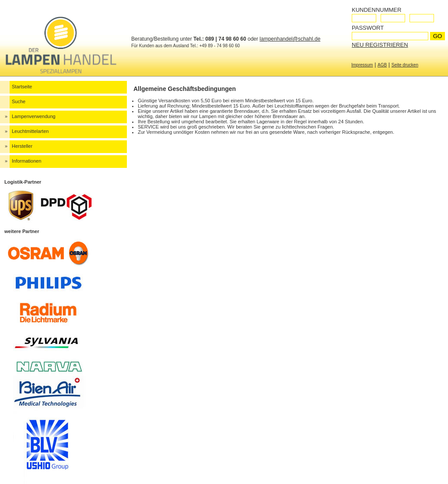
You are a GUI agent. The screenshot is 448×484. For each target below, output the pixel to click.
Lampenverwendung (34, 116)
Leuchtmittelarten (30, 131)
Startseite (22, 87)
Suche (19, 101)
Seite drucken (405, 65)
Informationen (26, 161)
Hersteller (22, 146)
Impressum (362, 65)
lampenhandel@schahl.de (290, 39)
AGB (382, 65)
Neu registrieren (380, 45)
